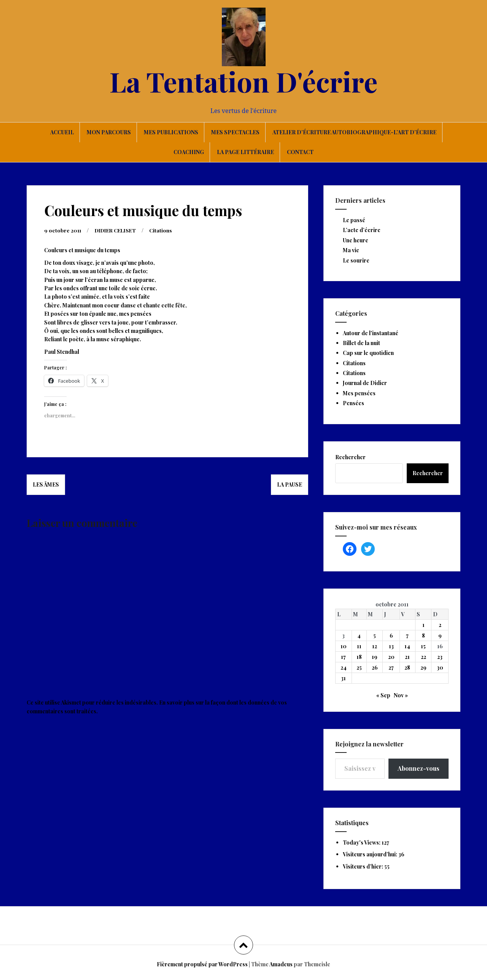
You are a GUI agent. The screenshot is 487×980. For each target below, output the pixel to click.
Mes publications (171, 132)
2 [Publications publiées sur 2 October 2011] (440, 625)
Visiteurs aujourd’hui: (371, 854)
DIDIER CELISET (118, 230)
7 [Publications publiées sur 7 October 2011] (407, 636)
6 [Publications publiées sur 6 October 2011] (391, 636)
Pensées (353, 403)
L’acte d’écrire (362, 230)
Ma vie (351, 250)
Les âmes (46, 484)
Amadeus (281, 964)
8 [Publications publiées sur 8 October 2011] (423, 636)
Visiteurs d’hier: (364, 866)
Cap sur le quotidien (368, 353)
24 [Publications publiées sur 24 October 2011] (344, 667)
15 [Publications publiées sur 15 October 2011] (423, 646)
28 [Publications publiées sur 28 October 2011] (407, 667)
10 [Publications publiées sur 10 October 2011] (344, 646)
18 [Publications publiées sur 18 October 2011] (359, 657)
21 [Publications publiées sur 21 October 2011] (407, 657)
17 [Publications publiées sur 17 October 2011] (343, 657)
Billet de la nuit (361, 343)
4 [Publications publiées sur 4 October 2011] (359, 636)
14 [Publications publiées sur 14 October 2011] (407, 646)
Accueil (62, 132)
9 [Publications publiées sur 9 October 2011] (440, 636)
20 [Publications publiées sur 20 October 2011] (391, 657)
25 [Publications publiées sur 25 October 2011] (359, 667)
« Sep (383, 695)
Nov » (401, 695)
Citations (166, 230)
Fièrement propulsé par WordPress (202, 964)
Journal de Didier (365, 383)
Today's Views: (362, 842)
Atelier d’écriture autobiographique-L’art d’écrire (354, 132)
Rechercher (350, 457)
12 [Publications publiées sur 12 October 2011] (375, 646)
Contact (300, 152)
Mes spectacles (235, 132)
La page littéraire (245, 152)
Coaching (189, 152)
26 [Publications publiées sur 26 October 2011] (375, 667)
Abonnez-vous (419, 768)
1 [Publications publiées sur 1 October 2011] (423, 625)
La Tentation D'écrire (243, 81)
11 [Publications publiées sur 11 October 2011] (359, 646)
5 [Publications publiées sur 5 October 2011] (375, 636)
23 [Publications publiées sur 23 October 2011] (440, 657)
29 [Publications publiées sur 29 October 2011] (423, 667)
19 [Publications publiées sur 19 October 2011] (375, 657)
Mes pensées (359, 393)
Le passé (354, 220)
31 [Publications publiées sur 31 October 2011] (343, 678)
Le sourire (356, 260)
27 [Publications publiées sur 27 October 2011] (391, 667)
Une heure (356, 240)
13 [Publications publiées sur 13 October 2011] (391, 646)
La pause (290, 484)
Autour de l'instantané (371, 333)
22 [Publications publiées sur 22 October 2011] (423, 657)
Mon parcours (109, 132)
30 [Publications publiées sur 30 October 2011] (440, 667)
